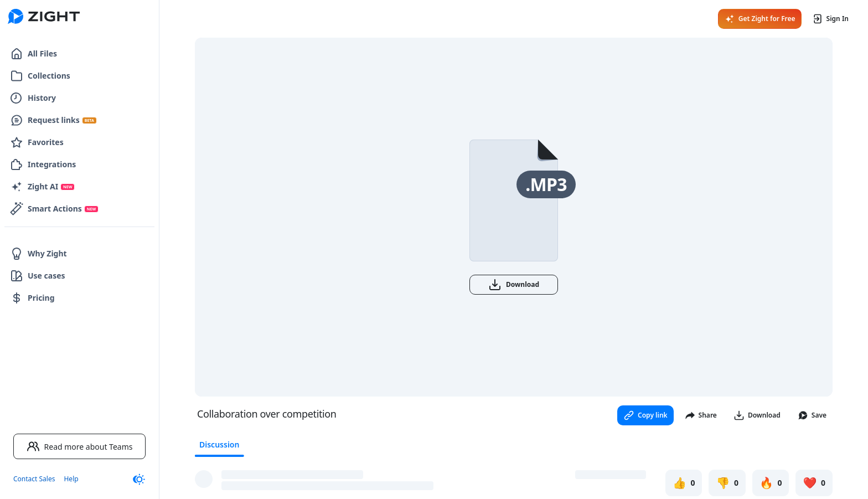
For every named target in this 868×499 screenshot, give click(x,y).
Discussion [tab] (219, 444)
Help (71, 479)
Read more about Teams (80, 446)
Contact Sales (34, 479)
